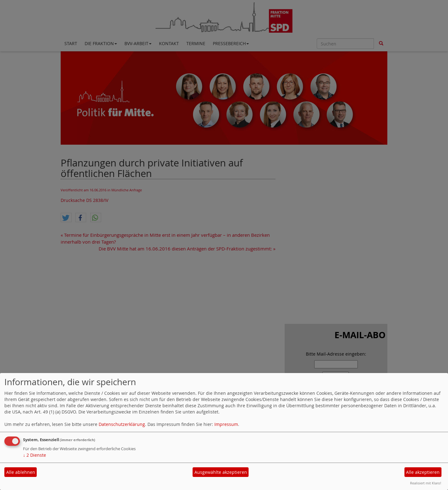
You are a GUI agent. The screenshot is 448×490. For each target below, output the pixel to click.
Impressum (226, 424)
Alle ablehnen (21, 472)
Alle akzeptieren (423, 472)
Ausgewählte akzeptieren (221, 472)
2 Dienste (35, 455)
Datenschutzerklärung (122, 424)
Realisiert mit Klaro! (426, 483)
